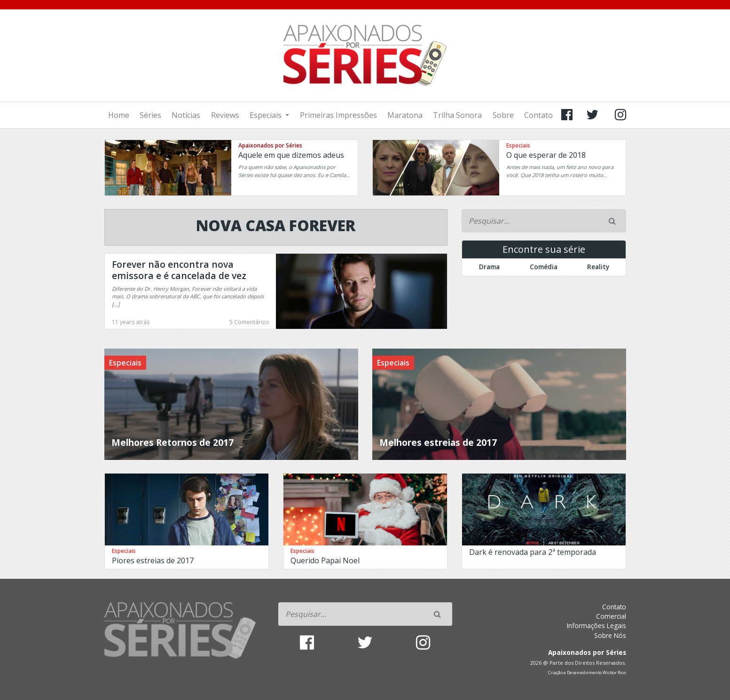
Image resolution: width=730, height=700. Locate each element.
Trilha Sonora (457, 115)
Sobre (503, 115)
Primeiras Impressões (338, 115)
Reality (598, 267)
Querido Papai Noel (325, 560)
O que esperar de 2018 (546, 155)
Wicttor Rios (614, 673)
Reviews (225, 115)
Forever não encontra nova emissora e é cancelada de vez (179, 270)
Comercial (611, 616)
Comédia (544, 267)
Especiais (267, 115)
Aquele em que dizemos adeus (291, 155)
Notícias (186, 115)
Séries (150, 115)
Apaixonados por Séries (270, 145)
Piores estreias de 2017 (153, 560)
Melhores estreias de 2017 (438, 442)
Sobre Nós (610, 635)
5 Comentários (249, 322)
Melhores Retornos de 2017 (173, 442)
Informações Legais (597, 626)
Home (119, 115)
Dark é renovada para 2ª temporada (533, 552)
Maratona (405, 115)
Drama (489, 267)
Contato (538, 115)
